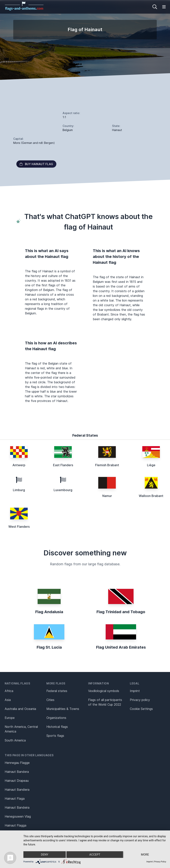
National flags (17, 683)
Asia (8, 700)
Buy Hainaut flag (36, 164)
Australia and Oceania (20, 709)
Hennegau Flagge (17, 763)
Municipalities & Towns (63, 709)
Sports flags (55, 736)
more (145, 855)
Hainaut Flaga (15, 799)
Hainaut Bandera (17, 772)
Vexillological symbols (104, 691)
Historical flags (57, 727)
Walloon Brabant (151, 496)
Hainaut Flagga (15, 825)
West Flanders (19, 527)
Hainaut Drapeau (17, 781)
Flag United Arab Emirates (121, 647)
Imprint (135, 691)
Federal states (57, 691)
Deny (45, 855)
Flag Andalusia (49, 612)
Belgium (68, 130)
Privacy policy (140, 700)
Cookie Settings (141, 709)
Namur (107, 496)
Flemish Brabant (107, 465)
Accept (95, 855)
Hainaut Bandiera (17, 790)
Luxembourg (63, 490)
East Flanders (63, 465)
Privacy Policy (160, 862)
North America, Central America (21, 729)
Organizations (56, 718)
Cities (50, 700)
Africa (9, 691)
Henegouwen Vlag (18, 816)
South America (15, 740)
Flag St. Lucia (49, 647)
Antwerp (19, 465)
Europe (10, 718)
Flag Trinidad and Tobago (121, 612)
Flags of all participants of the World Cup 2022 (105, 702)
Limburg (19, 490)
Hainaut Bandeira (17, 807)
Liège (151, 465)
